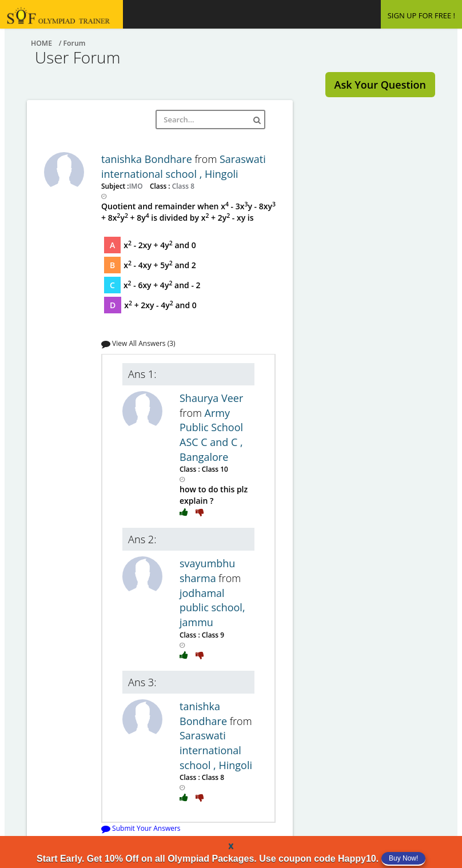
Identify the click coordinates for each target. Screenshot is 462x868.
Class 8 (182, 186)
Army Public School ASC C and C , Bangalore (211, 435)
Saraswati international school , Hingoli (184, 166)
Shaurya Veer (211, 398)
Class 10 (214, 469)
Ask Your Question (380, 85)
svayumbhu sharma (207, 571)
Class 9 (212, 635)
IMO (137, 186)
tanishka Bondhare (148, 159)
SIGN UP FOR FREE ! (421, 15)
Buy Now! (403, 858)
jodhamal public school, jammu (212, 608)
